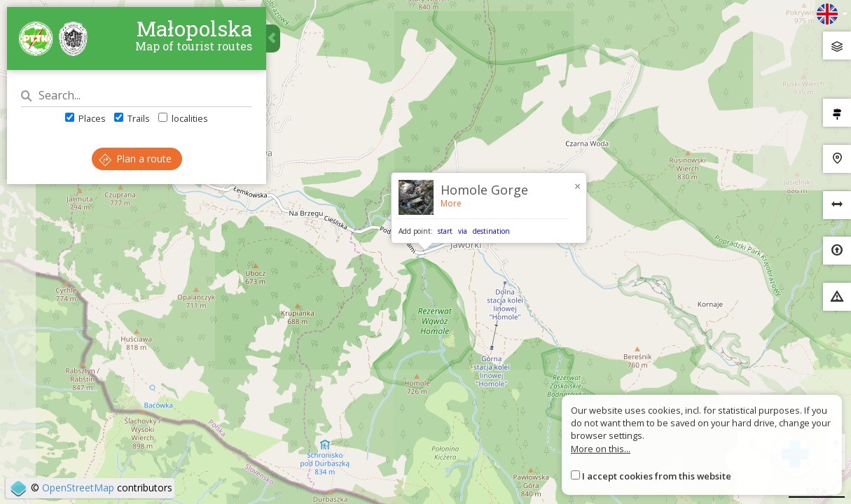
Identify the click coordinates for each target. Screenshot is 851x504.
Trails (132, 118)
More (451, 203)
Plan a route (135, 159)
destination (491, 231)
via (463, 231)
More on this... (601, 449)
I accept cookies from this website (657, 476)
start (445, 231)
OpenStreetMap (78, 488)
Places (85, 118)
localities (183, 118)
